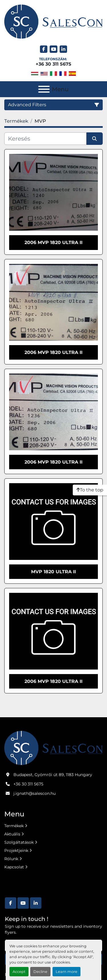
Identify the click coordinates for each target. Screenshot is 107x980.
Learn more (66, 972)
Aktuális (12, 834)
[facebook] (44, 49)
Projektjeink (16, 850)
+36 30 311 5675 (53, 64)
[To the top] (90, 490)
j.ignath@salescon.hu (35, 793)
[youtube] (53, 49)
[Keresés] (45, 139)
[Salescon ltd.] (53, 748)
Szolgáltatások (19, 842)
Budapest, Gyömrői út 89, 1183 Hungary (53, 775)
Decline (40, 972)
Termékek (14, 826)
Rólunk (11, 859)
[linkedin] (63, 49)
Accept (19, 972)
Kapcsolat (14, 867)
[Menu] (44, 89)
